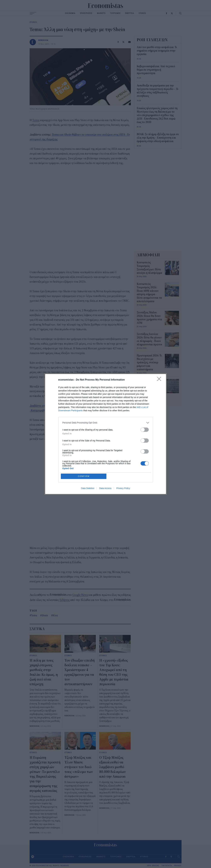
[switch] (145, 430)
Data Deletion (88, 488)
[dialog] (106, 434)
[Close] (160, 380)
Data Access (105, 488)
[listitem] (106, 423)
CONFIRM (84, 476)
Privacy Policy (123, 488)
